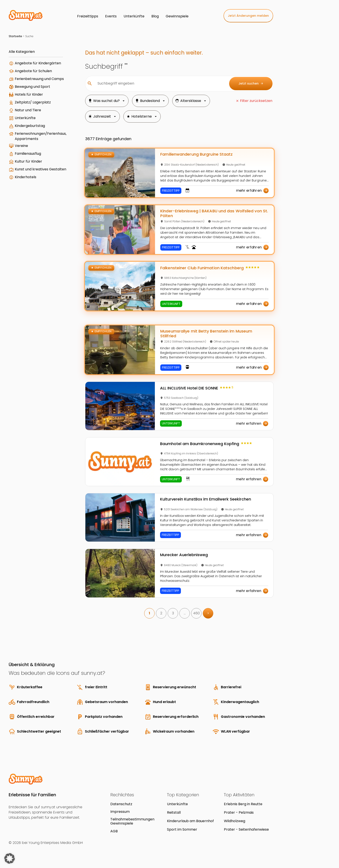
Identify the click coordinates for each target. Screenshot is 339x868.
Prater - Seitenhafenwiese (246, 829)
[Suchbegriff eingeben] (160, 83)
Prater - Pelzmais (239, 812)
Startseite (15, 36)
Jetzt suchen (251, 84)
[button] (10, 858)
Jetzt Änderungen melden (248, 16)
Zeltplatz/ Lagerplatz (33, 102)
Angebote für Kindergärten (38, 63)
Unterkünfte (25, 118)
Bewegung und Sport (32, 87)
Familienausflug (28, 154)
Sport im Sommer (182, 829)
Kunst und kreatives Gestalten (41, 169)
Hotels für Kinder (29, 94)
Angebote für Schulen (33, 71)
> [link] (208, 613)
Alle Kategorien (22, 52)
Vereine (21, 146)
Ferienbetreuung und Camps (39, 79)
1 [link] (149, 613)
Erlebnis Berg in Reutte (243, 804)
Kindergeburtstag (30, 126)
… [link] (185, 613)
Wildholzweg (235, 821)
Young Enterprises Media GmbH (56, 843)
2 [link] (161, 613)
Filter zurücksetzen (256, 101)
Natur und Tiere (28, 110)
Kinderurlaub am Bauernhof (190, 821)
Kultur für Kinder (28, 161)
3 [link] (173, 613)
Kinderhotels (26, 177)
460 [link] (196, 613)
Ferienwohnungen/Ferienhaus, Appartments (41, 136)
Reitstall (174, 812)
